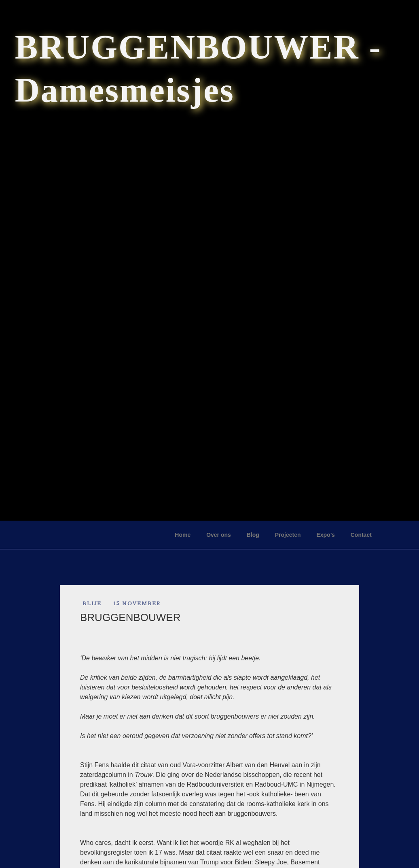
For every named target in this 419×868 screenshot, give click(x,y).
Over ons (219, 535)
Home (183, 535)
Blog (253, 535)
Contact (361, 535)
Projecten (288, 535)
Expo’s (325, 535)
